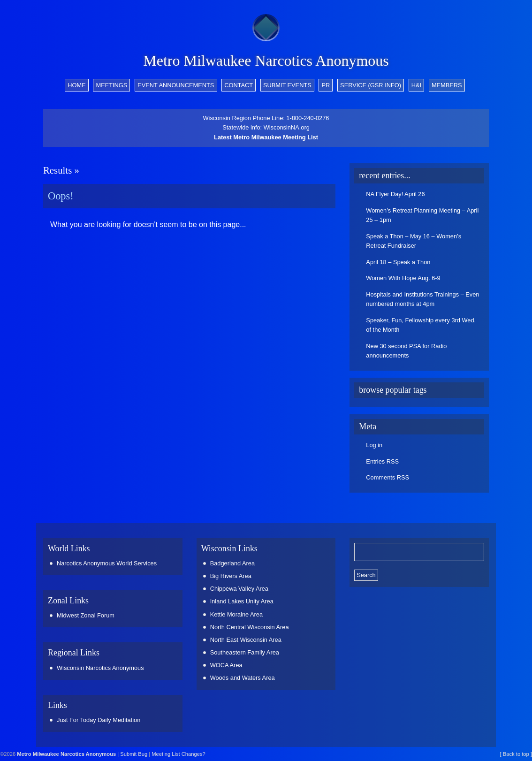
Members (447, 85)
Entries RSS (382, 461)
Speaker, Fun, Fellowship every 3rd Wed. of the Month (421, 325)
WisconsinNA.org (287, 127)
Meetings (111, 85)
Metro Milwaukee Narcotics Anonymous (266, 61)
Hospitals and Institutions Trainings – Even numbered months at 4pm (422, 299)
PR (326, 85)
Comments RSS (388, 477)
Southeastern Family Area (245, 652)
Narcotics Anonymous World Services (107, 563)
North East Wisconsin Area (246, 640)
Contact (239, 85)
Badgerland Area (232, 563)
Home (76, 85)
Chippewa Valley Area (239, 589)
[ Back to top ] (516, 754)
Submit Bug (134, 754)
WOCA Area (226, 665)
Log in (374, 445)
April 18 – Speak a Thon (398, 262)
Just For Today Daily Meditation (99, 720)
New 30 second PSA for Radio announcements (406, 351)
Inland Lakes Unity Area (242, 601)
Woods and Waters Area (243, 678)
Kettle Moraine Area (236, 614)
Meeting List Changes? (178, 754)
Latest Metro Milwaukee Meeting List (266, 137)
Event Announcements (176, 85)
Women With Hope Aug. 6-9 (403, 278)
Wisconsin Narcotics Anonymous (100, 668)
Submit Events (287, 85)
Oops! (61, 196)
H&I (416, 85)
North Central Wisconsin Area (250, 627)
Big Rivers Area (231, 576)
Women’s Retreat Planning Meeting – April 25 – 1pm (422, 215)
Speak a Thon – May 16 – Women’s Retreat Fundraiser (414, 241)
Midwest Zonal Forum (86, 615)
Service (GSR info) (371, 85)
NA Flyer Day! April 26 (395, 194)
